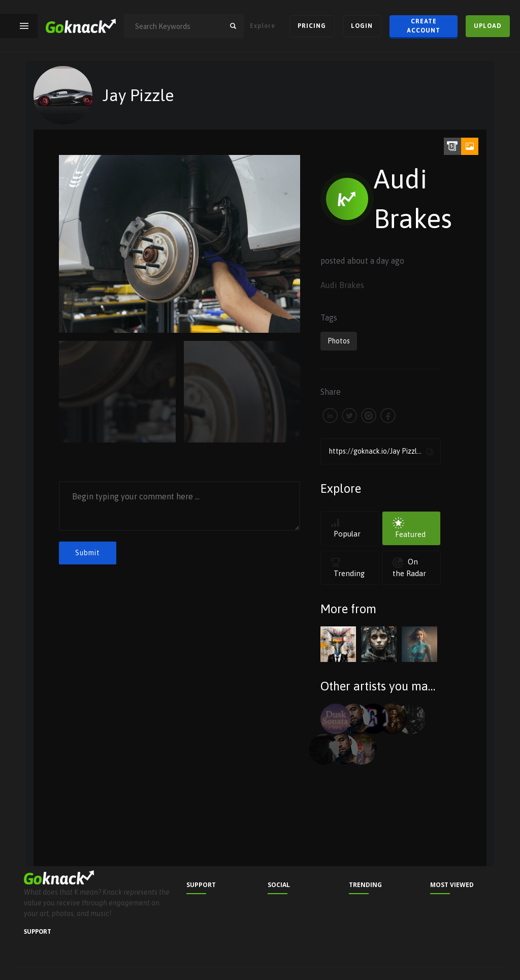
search (233, 26)
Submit (88, 553)
